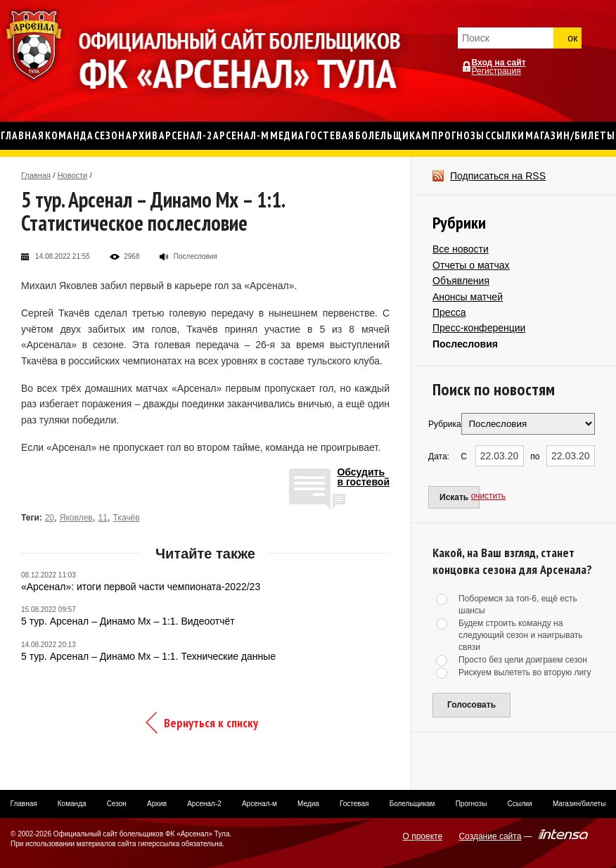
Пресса (449, 312)
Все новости (461, 249)
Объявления (461, 281)
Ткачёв (127, 518)
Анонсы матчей (468, 297)
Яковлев (76, 518)
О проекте (423, 836)
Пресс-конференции (479, 328)
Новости (73, 175)
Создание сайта (490, 836)
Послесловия (465, 344)
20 (50, 518)
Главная (36, 175)
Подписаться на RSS (498, 176)
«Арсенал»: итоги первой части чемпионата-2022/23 (141, 587)
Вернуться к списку (211, 723)
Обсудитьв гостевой (363, 477)
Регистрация (496, 71)
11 (102, 518)
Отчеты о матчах (471, 265)
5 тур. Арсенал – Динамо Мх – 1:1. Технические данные (148, 656)
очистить (488, 496)
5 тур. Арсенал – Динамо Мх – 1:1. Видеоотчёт (128, 621)
